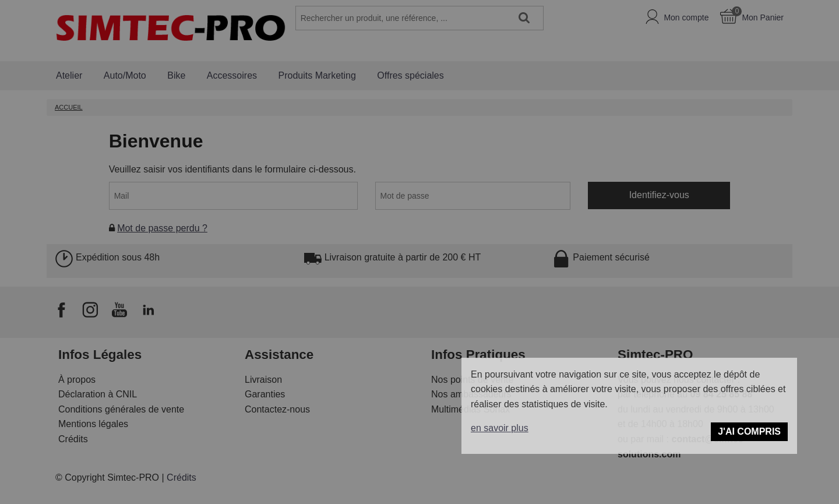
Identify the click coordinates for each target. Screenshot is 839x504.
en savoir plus (500, 428)
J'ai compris (749, 431)
